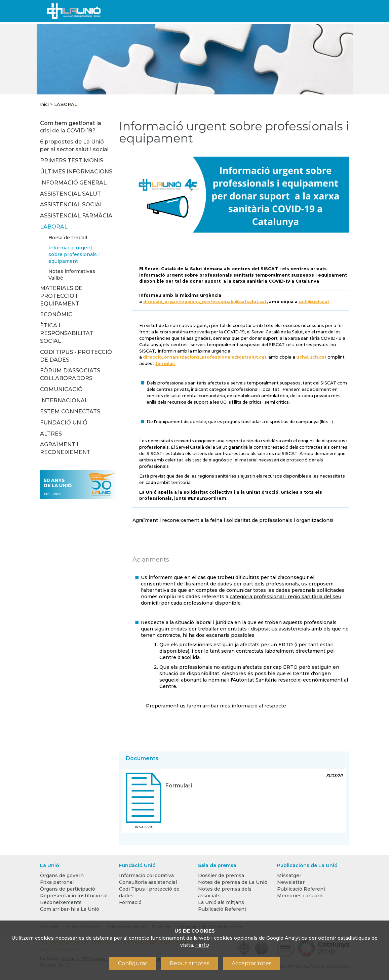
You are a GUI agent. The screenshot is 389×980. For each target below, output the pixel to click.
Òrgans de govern (62, 875)
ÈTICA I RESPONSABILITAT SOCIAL (67, 333)
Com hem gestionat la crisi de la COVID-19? (71, 127)
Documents (142, 758)
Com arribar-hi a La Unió (70, 909)
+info (202, 945)
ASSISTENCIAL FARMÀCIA (76, 216)
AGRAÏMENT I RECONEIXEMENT (65, 448)
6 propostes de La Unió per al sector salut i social (74, 146)
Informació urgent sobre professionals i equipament (74, 254)
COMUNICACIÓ (61, 389)
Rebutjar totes (189, 963)
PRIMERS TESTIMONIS (72, 160)
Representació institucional (74, 896)
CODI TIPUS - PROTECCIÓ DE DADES (76, 356)
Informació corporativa (146, 875)
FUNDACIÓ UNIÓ (64, 423)
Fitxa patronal (57, 882)
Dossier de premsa (221, 875)
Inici (44, 104)
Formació (130, 902)
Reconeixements (61, 902)
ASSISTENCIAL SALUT (70, 194)
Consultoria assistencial (148, 882)
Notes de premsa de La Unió (233, 882)
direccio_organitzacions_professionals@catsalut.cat (205, 302)
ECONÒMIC (56, 314)
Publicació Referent (222, 909)
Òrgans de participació (68, 889)
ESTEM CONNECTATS (70, 412)
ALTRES (51, 434)
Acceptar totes (251, 963)
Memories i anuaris (300, 896)
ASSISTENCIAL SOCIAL (72, 205)
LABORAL (66, 104)
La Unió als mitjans (221, 902)
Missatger (289, 875)
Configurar (133, 963)
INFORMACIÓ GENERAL (73, 183)
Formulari (179, 786)
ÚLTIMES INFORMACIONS (76, 172)
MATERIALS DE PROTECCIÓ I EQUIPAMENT (61, 296)
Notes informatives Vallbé (72, 275)
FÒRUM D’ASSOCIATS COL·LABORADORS (70, 374)
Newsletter (291, 882)
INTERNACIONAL (64, 400)
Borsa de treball (68, 238)
